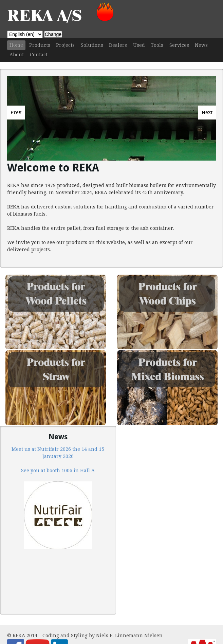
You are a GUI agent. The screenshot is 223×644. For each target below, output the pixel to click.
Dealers (118, 45)
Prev (16, 112)
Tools (157, 45)
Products (40, 45)
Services (179, 45)
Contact (39, 55)
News (201, 45)
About (17, 55)
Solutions (92, 45)
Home (16, 45)
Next (207, 112)
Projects (65, 45)
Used (139, 45)
